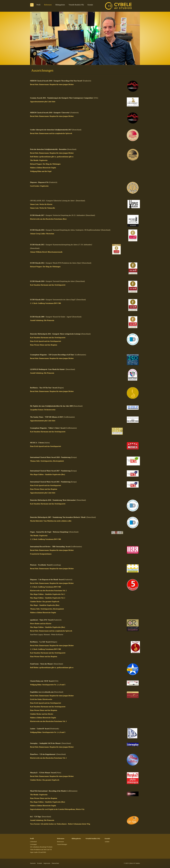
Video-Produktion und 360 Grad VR (41, 850)
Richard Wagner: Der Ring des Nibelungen (45, 164)
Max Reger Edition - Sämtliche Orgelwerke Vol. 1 (48, 594)
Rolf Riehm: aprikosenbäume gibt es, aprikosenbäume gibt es (52, 157)
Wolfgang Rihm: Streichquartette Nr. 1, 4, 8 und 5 (48, 685)
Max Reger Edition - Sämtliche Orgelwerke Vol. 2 (48, 598)
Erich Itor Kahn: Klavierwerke (41, 699)
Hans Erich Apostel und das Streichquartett (46, 341)
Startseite (33, 863)
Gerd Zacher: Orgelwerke (39, 186)
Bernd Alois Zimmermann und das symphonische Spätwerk (51, 133)
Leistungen (33, 844)
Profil (38, 5)
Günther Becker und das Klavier (42, 714)
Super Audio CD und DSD (38, 852)
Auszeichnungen (62, 844)
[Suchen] (32, 5)
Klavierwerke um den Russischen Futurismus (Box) (48, 219)
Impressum (47, 863)
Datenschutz (55, 863)
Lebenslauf (33, 842)
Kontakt (90, 5)
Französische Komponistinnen (41, 554)
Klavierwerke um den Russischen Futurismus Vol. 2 (48, 591)
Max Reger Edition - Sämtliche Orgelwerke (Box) (48, 474)
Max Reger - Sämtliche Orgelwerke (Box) (45, 605)
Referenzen (48, 5)
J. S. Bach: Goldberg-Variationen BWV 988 (45, 303)
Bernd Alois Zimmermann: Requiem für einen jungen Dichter (52, 84)
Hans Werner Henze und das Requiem (44, 345)
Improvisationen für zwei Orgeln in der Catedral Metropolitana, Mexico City (57, 809)
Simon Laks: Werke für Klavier (41, 204)
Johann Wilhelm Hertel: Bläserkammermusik (46, 252)
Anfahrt (107, 842)
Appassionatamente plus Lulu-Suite (43, 102)
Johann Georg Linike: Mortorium (42, 234)
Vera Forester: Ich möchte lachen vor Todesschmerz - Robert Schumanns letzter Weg (60, 824)
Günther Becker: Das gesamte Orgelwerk (45, 602)
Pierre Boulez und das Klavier (41, 624)
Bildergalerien (60, 5)
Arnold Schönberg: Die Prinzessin (42, 320)
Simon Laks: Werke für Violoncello (42, 208)
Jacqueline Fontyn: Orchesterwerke (43, 410)
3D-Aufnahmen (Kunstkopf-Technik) (41, 847)
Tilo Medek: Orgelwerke (39, 160)
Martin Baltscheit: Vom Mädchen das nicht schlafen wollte (51, 521)
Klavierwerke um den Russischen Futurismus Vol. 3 (48, 721)
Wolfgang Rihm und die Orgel (41, 171)
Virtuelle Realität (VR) (76, 5)
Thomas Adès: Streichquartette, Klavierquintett (47, 461)
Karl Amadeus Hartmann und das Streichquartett (48, 285)
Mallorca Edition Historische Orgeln (43, 168)
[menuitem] (39, 5)
